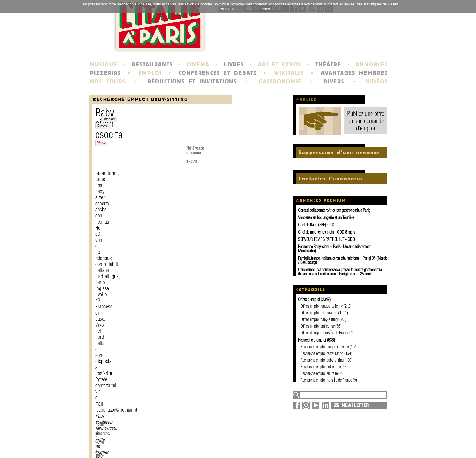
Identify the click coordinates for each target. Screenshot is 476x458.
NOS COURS (108, 82)
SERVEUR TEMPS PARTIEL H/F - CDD (326, 239)
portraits (222, 442)
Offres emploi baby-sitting (319, 319)
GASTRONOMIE (280, 82)
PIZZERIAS (105, 73)
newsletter (282, 436)
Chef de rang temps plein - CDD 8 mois (326, 232)
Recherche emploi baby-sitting (141, 99)
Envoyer (128, 203)
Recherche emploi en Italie (319, 373)
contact (162, 436)
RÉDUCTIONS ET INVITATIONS (192, 82)
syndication (340, 447)
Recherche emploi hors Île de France (326, 380)
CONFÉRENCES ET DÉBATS (218, 73)
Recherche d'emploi (312, 340)
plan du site (341, 442)
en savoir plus (231, 9)
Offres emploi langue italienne (322, 306)
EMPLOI (150, 73)
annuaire (338, 436)
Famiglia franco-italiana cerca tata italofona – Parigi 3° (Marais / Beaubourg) (343, 260)
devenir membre (173, 447)
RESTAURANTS (152, 65)
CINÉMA (198, 65)
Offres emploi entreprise (318, 326)
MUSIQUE (104, 65)
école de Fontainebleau (239, 447)
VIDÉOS (377, 82)
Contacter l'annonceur (225, 172)
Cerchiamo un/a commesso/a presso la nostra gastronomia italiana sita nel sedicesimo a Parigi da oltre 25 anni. (340, 272)
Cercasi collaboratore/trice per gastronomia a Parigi (335, 210)
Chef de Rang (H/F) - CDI (317, 225)
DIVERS (334, 82)
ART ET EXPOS (279, 65)
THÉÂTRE (328, 65)
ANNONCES (372, 65)
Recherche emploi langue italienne (325, 347)
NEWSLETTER (355, 405)
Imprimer (109, 203)
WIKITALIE (289, 73)
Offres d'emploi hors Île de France (325, 333)
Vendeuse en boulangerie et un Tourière (326, 217)
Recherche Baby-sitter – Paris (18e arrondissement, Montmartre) (335, 249)
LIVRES (234, 65)
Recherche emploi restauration (322, 353)
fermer (265, 9)
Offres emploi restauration (319, 313)
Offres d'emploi (309, 299)
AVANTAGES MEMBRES (354, 73)
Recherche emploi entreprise (321, 367)
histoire (221, 436)
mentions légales (173, 442)
